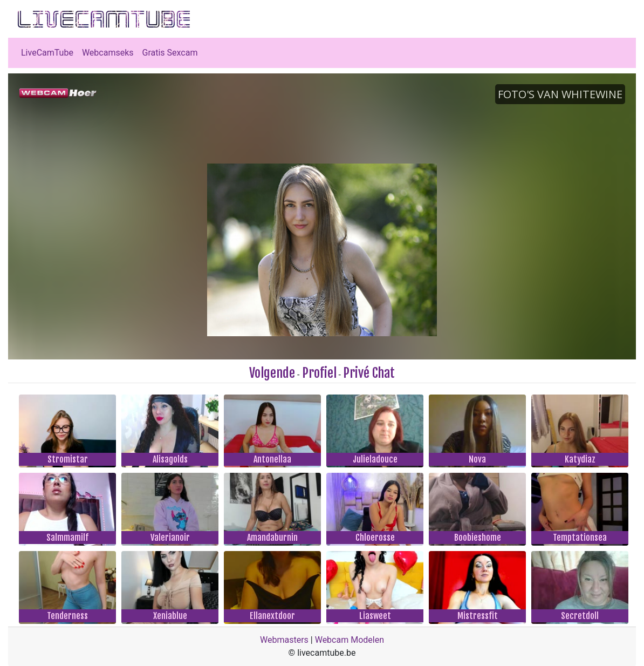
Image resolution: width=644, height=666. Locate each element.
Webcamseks (108, 53)
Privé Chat (369, 373)
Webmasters (284, 640)
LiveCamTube (47, 53)
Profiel (319, 373)
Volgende (272, 373)
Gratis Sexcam (170, 53)
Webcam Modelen (350, 640)
